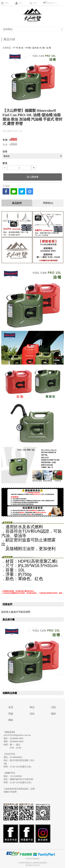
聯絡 (11, 720)
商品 (32, 707)
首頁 (11, 707)
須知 (32, 714)
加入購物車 (33, 177)
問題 (11, 714)
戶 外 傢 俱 (18, 48)
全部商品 (8, 29)
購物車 (52, 3)
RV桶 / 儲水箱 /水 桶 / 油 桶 (38, 48)
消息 (54, 707)
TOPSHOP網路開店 (32, 859)
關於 (54, 714)
